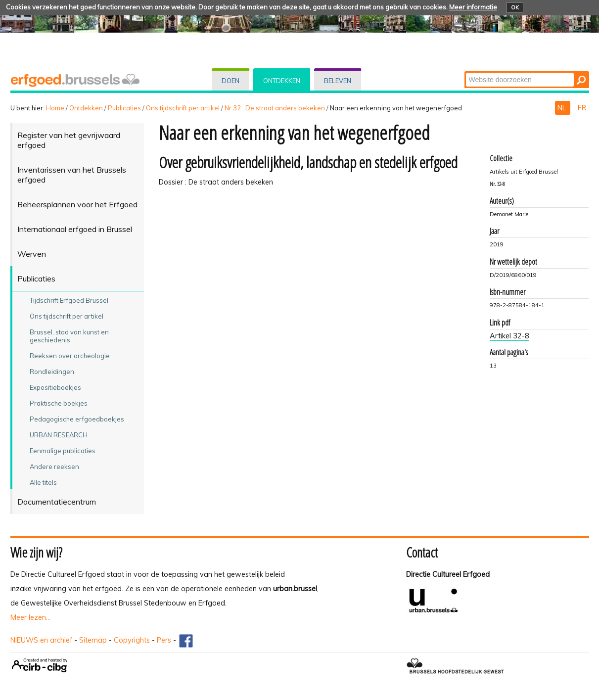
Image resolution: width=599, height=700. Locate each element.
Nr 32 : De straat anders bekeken (275, 108)
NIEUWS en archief (41, 640)
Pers (164, 640)
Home (55, 108)
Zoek (465, 72)
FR (582, 108)
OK (515, 7)
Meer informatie (473, 7)
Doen (230, 81)
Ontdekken (282, 81)
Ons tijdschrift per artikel (183, 108)
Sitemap (93, 640)
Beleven (338, 81)
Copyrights (132, 640)
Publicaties (124, 108)
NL (563, 108)
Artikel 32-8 (509, 336)
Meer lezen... (30, 617)
